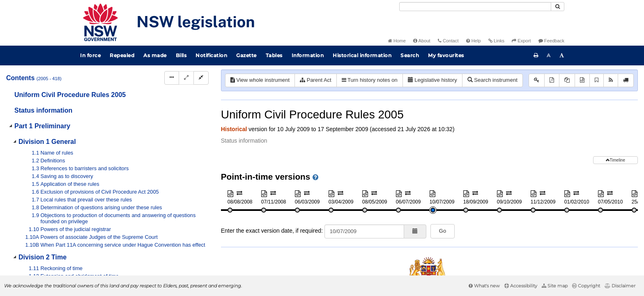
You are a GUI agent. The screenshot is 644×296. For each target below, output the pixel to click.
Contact (448, 41)
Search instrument (492, 80)
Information (308, 55)
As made (155, 55)
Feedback (551, 41)
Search (410, 55)
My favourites (446, 55)
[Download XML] (582, 80)
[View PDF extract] (567, 80)
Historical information (362, 55)
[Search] (475, 7)
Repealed (122, 55)
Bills (181, 55)
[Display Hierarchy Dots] (172, 78)
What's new (484, 286)
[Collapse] (201, 78)
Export (521, 41)
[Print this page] (536, 55)
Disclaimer (620, 286)
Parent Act (316, 80)
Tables (274, 55)
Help (474, 41)
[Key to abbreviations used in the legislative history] (537, 80)
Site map (555, 286)
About (422, 41)
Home (397, 41)
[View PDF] (552, 80)
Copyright (586, 286)
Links (496, 41)
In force (90, 55)
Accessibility (521, 286)
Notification (211, 55)
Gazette (246, 55)
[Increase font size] (562, 55)
